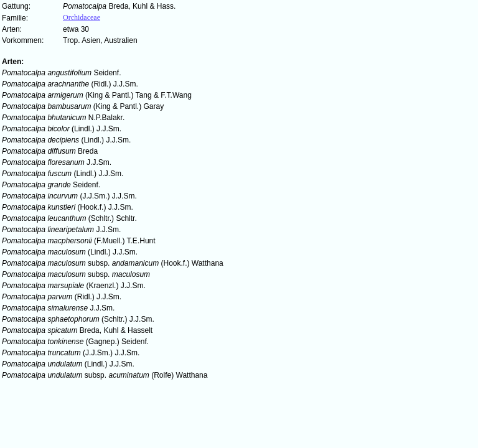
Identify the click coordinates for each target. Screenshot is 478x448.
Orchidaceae (82, 17)
